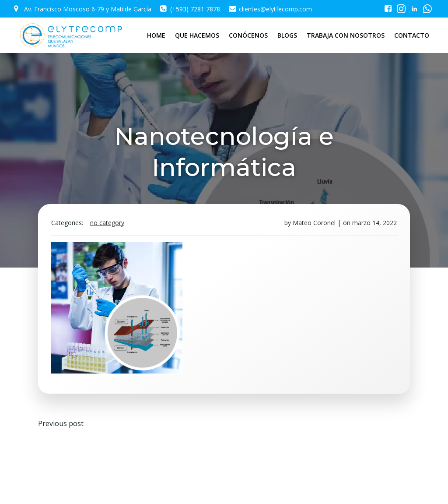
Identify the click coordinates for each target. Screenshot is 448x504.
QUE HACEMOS (197, 35)
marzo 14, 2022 (374, 223)
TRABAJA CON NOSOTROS (346, 35)
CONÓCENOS (248, 35)
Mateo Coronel (314, 223)
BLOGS (287, 35)
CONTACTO (412, 35)
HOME (156, 35)
